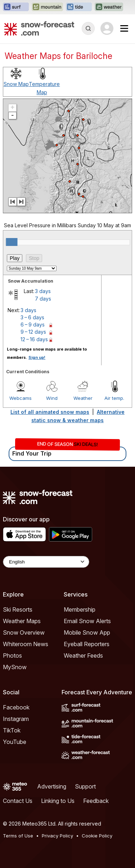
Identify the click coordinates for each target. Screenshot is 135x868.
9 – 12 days (33, 332)
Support (85, 786)
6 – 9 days (33, 325)
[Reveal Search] (88, 28)
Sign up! (37, 357)
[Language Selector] (46, 562)
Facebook (16, 707)
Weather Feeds (83, 655)
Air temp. (114, 398)
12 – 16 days (34, 339)
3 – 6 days (32, 317)
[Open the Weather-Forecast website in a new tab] (109, 7)
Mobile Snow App (87, 632)
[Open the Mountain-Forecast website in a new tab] (47, 7)
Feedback (96, 801)
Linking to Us (58, 801)
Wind (52, 398)
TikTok (12, 730)
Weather (83, 398)
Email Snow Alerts (87, 621)
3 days (43, 291)
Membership (80, 609)
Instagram (16, 719)
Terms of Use (18, 836)
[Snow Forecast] (39, 28)
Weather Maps (22, 621)
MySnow (15, 667)
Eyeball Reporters (87, 644)
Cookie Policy (97, 836)
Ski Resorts (18, 609)
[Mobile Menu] (124, 28)
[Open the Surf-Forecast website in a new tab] (16, 7)
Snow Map (16, 84)
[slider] (12, 242)
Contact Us (18, 801)
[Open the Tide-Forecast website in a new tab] (79, 7)
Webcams (21, 398)
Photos (12, 655)
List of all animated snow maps (50, 412)
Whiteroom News (26, 644)
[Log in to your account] (107, 28)
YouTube (15, 742)
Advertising (52, 786)
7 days (43, 299)
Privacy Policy (57, 836)
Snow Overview (24, 632)
